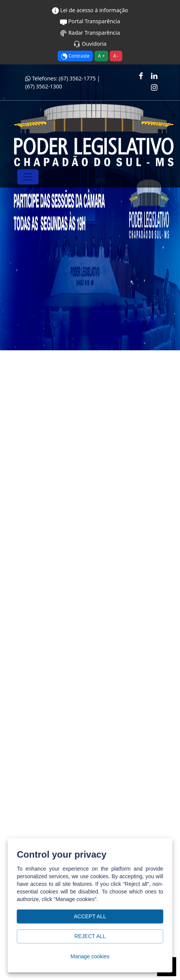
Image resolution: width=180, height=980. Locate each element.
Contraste (75, 56)
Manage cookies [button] (90, 957)
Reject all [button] (90, 936)
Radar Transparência (90, 33)
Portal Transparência (90, 21)
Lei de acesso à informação (90, 10)
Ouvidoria (90, 44)
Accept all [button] (90, 917)
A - (116, 56)
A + (101, 56)
